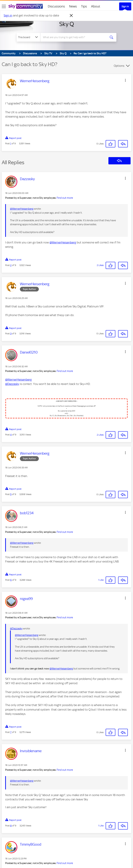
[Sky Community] (26, 6)
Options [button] (119, 66)
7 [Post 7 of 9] (11, 732)
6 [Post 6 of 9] (11, 580)
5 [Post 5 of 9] (11, 494)
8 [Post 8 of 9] (11, 826)
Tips (84, 6)
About (96, 6)
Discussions (56, 6)
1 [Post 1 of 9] (11, 143)
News (73, 6)
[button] (125, 80)
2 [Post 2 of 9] (11, 265)
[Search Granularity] (28, 37)
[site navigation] (4, 6)
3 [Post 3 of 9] (11, 334)
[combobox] (75, 37)
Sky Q (67, 24)
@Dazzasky (12, 384)
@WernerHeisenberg (22, 209)
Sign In (125, 6)
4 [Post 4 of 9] (11, 435)
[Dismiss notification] (71, 16)
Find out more (65, 198)
